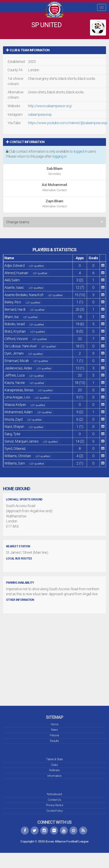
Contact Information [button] (25, 142)
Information (54, 776)
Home (55, 724)
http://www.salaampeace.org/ (50, 106)
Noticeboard (54, 794)
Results (54, 741)
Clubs (54, 765)
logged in (80, 151)
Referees (54, 770)
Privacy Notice (55, 805)
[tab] (54, 50)
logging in (59, 156)
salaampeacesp (40, 114)
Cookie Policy (54, 811)
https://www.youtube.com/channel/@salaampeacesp (68, 123)
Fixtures (54, 735)
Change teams (18, 222)
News (54, 730)
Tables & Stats (54, 759)
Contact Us (54, 800)
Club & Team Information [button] (28, 50)
